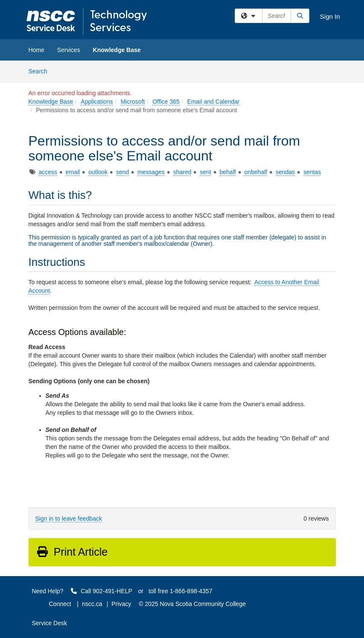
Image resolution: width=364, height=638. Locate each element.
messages (151, 172)
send (122, 172)
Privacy (121, 604)
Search (41, 71)
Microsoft (133, 102)
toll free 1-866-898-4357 (180, 591)
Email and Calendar (214, 102)
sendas (285, 172)
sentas (312, 172)
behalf (228, 172)
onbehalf (256, 172)
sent (205, 172)
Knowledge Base (117, 50)
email (73, 172)
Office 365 (166, 102)
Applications (97, 102)
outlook (98, 172)
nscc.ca (92, 604)
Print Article (72, 552)
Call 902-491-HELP (102, 591)
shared (182, 172)
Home (36, 50)
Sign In (330, 16)
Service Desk (50, 623)
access (48, 172)
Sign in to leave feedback (69, 519)
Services (69, 50)
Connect (60, 604)
